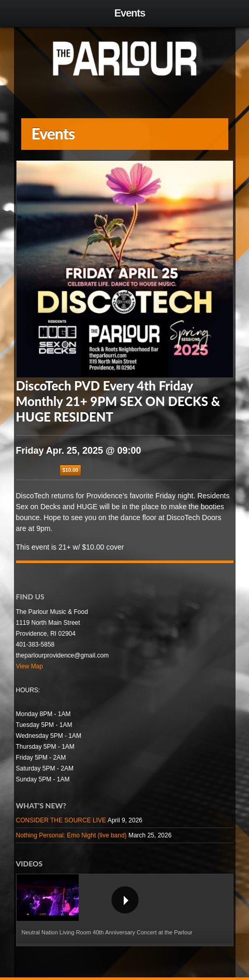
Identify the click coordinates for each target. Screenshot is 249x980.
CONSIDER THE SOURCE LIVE (61, 820)
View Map (30, 666)
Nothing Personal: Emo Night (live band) (71, 835)
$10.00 (71, 470)
